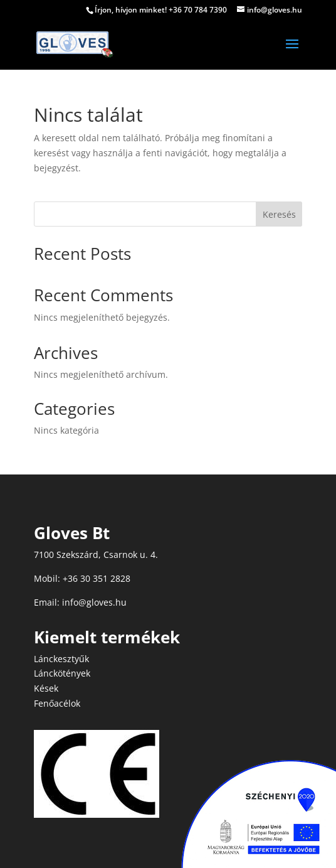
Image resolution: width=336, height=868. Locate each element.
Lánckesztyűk (61, 659)
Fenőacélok (57, 703)
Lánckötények (62, 673)
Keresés (279, 214)
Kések (46, 688)
